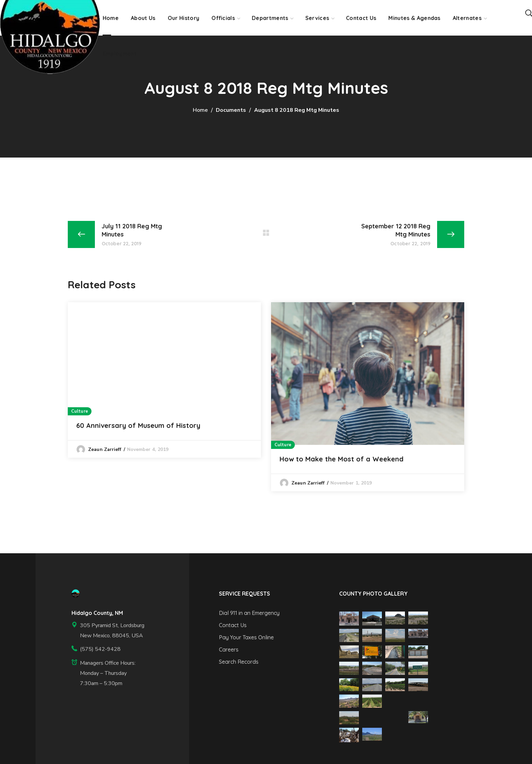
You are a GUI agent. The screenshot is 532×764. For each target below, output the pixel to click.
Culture (80, 411)
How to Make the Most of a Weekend (342, 459)
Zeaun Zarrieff (105, 449)
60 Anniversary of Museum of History (138, 425)
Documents (231, 110)
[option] (164, 380)
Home (200, 110)
